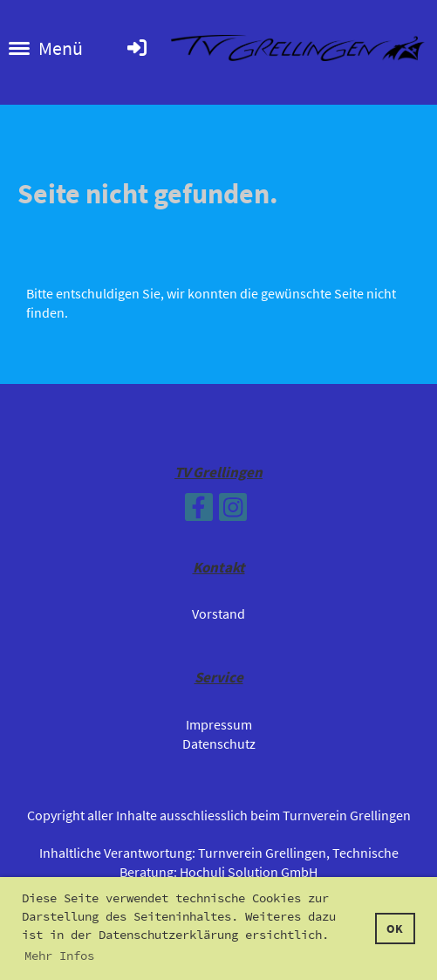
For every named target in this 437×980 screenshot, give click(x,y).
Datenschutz (219, 744)
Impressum (219, 724)
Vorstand (218, 613)
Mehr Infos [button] (59, 956)
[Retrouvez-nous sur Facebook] (199, 511)
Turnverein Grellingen (262, 853)
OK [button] (395, 929)
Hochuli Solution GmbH (249, 872)
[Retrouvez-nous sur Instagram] (233, 511)
